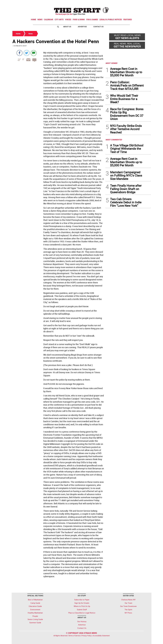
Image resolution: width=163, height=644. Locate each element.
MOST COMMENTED (114, 140)
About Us (67, 27)
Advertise (82, 27)
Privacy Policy (87, 636)
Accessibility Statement (101, 636)
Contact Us (98, 27)
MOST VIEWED (111, 63)
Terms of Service (74, 636)
